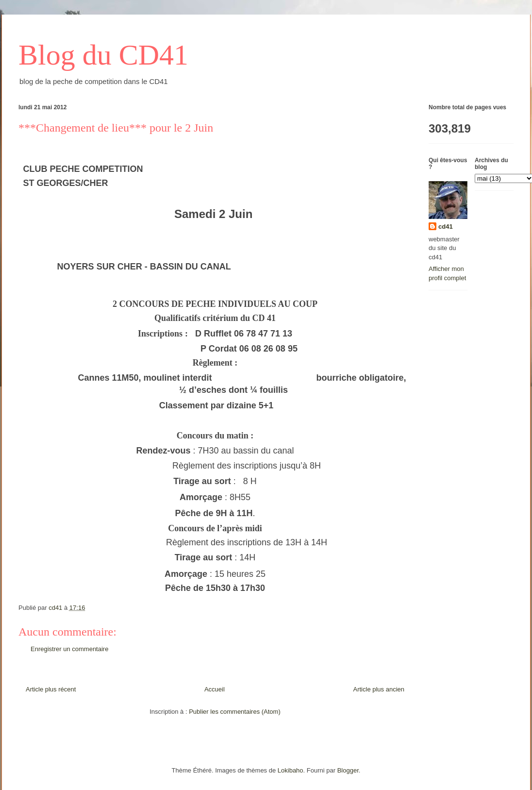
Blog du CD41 (103, 55)
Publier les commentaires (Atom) (235, 712)
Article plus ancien (379, 689)
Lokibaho (291, 770)
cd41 (446, 227)
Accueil (215, 689)
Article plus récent (51, 689)
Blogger (348, 770)
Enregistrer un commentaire (69, 649)
